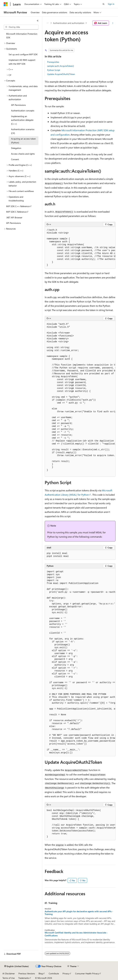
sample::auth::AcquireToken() (61, 66)
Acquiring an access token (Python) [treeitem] (23, 141)
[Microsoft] (6, 4)
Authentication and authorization (69, 23)
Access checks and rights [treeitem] (23, 154)
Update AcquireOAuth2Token (61, 74)
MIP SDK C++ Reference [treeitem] (18, 206)
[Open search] (104, 4)
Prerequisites (53, 62)
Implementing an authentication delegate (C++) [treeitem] (22, 120)
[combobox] (21, 27)
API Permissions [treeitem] (18, 105)
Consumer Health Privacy (87, 973)
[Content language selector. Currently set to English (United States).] (17, 966)
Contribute (54, 973)
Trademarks (24, 978)
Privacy (66, 973)
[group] (80, 248)
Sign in (111, 4)
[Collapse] (38, 21)
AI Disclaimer (9, 973)
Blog (41, 973)
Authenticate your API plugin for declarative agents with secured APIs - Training (79, 913)
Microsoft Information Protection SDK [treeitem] (22, 36)
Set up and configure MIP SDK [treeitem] (23, 54)
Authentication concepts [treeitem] (23, 111)
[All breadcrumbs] (47, 23)
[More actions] (113, 23)
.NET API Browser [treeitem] (14, 217)
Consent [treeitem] (15, 159)
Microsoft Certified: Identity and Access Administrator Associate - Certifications (76, 934)
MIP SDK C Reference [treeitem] (16, 212)
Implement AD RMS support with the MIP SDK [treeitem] (22, 62)
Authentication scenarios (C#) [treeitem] (23, 131)
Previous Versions (27, 973)
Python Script (54, 70)
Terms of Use (9, 978)
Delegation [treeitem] (16, 148)
